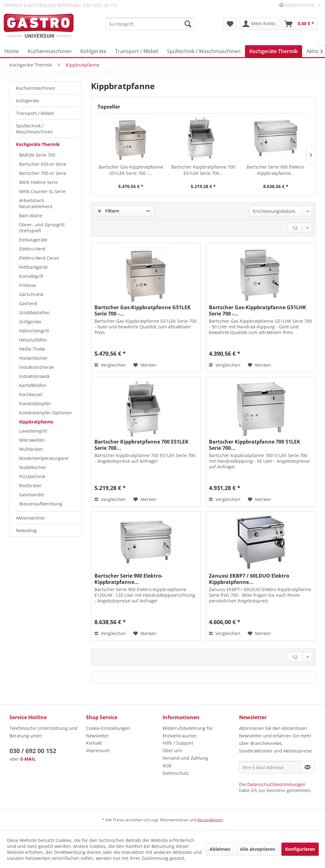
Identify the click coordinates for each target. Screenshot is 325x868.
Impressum (98, 750)
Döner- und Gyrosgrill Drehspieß (42, 228)
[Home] (12, 51)
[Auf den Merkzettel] (145, 365)
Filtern (109, 211)
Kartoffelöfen (33, 385)
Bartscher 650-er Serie (43, 164)
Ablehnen (220, 849)
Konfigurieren (300, 849)
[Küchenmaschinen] (50, 51)
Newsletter (97, 736)
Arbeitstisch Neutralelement (36, 203)
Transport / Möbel (35, 113)
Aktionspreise (30, 518)
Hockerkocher (33, 358)
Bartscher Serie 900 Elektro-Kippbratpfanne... (276, 170)
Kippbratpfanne (36, 422)
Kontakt (94, 743)
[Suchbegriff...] (150, 24)
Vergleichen (110, 365)
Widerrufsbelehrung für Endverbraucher (188, 732)
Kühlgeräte (28, 101)
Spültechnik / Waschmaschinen (35, 129)
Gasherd (28, 303)
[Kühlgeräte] (93, 51)
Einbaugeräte (33, 240)
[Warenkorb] (300, 24)
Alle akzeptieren (258, 849)
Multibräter (31, 449)
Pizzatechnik (32, 476)
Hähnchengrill (34, 331)
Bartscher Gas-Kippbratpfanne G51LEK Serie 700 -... (131, 170)
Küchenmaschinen (36, 88)
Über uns (172, 750)
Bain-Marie (31, 216)
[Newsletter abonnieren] (308, 767)
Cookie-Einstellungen (108, 728)
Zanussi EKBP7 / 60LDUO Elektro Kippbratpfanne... (249, 579)
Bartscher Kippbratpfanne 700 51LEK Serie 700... (255, 445)
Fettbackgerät (33, 267)
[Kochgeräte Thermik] (274, 51)
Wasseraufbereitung (41, 504)
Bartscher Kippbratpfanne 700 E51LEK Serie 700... (203, 170)
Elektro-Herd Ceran (39, 258)
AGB (167, 766)
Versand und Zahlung (185, 758)
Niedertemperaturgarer (44, 458)
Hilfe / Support (178, 743)
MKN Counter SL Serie (42, 191)
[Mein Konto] (259, 24)
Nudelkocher (33, 467)
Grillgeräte (30, 322)
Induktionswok (34, 376)
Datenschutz (176, 773)
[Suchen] (188, 24)
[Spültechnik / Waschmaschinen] (204, 51)
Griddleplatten (35, 313)
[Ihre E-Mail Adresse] (270, 767)
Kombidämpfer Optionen (45, 413)
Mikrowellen (32, 440)
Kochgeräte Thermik (38, 144)
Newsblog (26, 530)
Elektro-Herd (32, 249)
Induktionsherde (37, 367)
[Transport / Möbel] (137, 51)
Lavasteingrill (33, 431)
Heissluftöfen (33, 340)
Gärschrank (31, 294)
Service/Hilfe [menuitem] (298, 5)
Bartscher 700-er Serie (43, 173)
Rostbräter (30, 485)
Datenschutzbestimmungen (276, 784)
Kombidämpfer (35, 404)
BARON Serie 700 (37, 155)
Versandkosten (210, 820)
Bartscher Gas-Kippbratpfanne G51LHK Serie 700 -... (258, 310)
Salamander (32, 495)
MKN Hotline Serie (38, 182)
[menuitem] (150, 24)
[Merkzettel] (230, 24)
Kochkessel (31, 394)
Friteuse (28, 285)
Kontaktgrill (31, 276)
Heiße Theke (32, 349)
